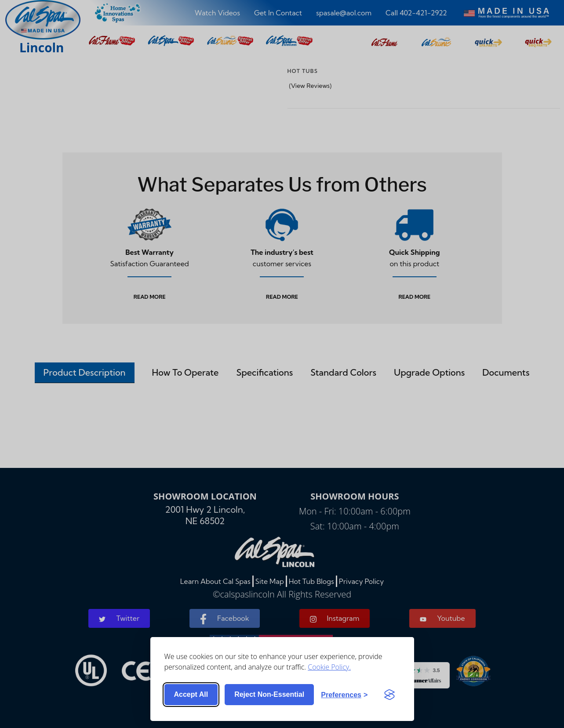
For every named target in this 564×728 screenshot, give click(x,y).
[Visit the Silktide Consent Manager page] (389, 695)
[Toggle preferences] (344, 695)
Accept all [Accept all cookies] (191, 694)
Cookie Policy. (329, 666)
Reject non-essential (269, 694)
